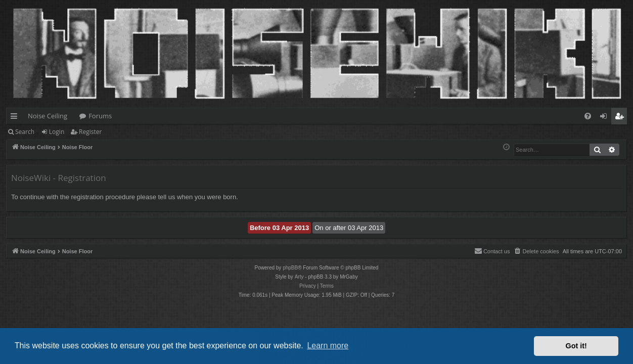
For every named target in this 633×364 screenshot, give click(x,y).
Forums (100, 116)
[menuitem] (588, 116)
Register (90, 132)
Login (57, 132)
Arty (299, 277)
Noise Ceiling (48, 116)
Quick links (16, 118)
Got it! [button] (576, 346)
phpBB (290, 268)
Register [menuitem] (621, 118)
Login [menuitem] (605, 118)
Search (25, 132)
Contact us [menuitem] (492, 251)
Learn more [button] (328, 346)
